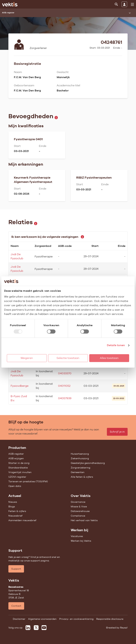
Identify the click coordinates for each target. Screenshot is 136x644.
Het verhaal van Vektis (84, 520)
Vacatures (77, 536)
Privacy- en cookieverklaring (76, 619)
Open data (15, 486)
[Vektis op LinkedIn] (28, 628)
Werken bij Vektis (81, 541)
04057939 (65, 398)
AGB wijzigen (16, 458)
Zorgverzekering (81, 468)
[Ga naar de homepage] (10, 4)
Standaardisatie (18, 468)
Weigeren (27, 358)
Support (16, 569)
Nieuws (13, 502)
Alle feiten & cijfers (82, 477)
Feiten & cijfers (17, 511)
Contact (16, 606)
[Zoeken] (116, 4)
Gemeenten (78, 472)
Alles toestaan (109, 358)
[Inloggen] (124, 4)
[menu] (132, 4)
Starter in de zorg (19, 463)
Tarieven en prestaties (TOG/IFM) (28, 481)
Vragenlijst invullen (20, 472)
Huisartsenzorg (80, 454)
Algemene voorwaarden (42, 619)
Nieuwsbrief (15, 516)
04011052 (64, 386)
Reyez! (124, 628)
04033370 (65, 373)
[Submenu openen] (130, 13)
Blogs (12, 506)
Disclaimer (19, 619)
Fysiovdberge (20, 386)
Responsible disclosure (110, 619)
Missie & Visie (79, 506)
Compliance (78, 516)
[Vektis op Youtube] (44, 628)
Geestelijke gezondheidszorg (88, 463)
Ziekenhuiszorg (80, 458)
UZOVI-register (17, 477)
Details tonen (116, 345)
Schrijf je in (117, 432)
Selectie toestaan (68, 358)
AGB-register (16, 454)
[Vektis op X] (36, 628)
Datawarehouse (80, 511)
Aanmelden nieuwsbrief (22, 520)
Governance (78, 502)
